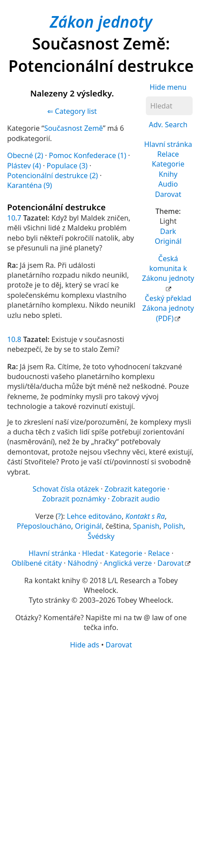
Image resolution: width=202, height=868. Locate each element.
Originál (168, 241)
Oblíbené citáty (37, 563)
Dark (168, 231)
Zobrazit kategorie (135, 489)
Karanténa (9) (30, 185)
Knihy (168, 174)
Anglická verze (128, 563)
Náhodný (83, 563)
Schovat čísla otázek (66, 489)
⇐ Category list (72, 111)
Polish (173, 526)
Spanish (146, 526)
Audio (168, 184)
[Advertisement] (101, 758)
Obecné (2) (25, 155)
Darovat (168, 194)
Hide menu (168, 87)
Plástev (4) (24, 166)
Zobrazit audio (136, 499)
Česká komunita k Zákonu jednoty (168, 269)
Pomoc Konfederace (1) (87, 155)
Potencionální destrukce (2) (53, 175)
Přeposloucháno (44, 526)
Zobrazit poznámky (74, 499)
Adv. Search (168, 125)
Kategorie (168, 164)
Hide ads (85, 645)
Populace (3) (67, 166)
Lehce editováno (94, 516)
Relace (168, 154)
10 (11, 218)
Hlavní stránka (168, 144)
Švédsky (101, 536)
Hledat (93, 553)
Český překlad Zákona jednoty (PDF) (168, 308)
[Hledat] (169, 106)
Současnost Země (74, 128)
